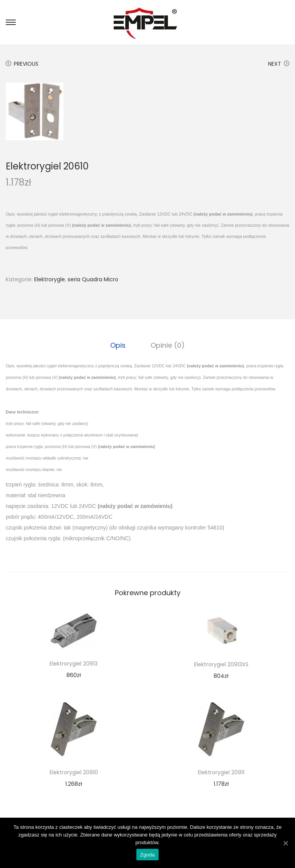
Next (279, 64)
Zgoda (147, 855)
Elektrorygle (50, 279)
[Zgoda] (285, 843)
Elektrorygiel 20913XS (221, 664)
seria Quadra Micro (93, 279)
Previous (22, 64)
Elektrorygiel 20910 (74, 772)
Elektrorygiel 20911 (221, 772)
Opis (118, 345)
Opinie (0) (168, 345)
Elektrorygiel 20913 (74, 664)
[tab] (118, 345)
